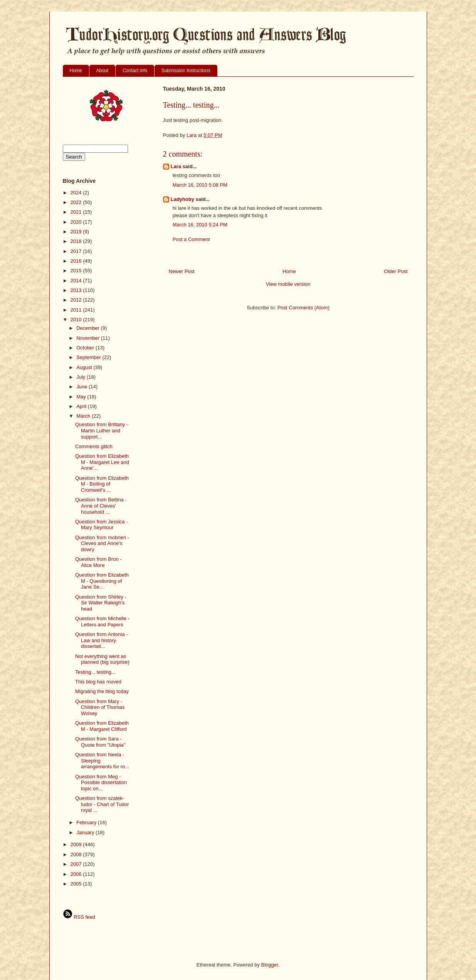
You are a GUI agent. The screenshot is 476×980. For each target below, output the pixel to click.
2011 (77, 310)
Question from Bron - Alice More (98, 562)
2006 (77, 874)
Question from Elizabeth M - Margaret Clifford (102, 726)
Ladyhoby (182, 199)
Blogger (269, 965)
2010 (77, 320)
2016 (77, 261)
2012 (77, 300)
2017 (77, 251)
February (87, 822)
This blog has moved (98, 682)
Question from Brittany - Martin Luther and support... (102, 430)
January (86, 832)
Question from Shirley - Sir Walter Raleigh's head (101, 603)
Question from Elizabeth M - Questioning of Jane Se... (102, 581)
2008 (77, 854)
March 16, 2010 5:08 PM (200, 185)
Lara (176, 166)
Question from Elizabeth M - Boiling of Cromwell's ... (102, 484)
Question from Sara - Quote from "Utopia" (100, 742)
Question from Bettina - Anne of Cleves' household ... (101, 506)
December (89, 328)
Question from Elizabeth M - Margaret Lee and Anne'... (102, 462)
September (89, 357)
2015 (77, 271)
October (86, 348)
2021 (77, 212)
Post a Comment (191, 239)
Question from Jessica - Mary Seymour (102, 525)
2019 (77, 232)
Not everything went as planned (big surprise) (102, 659)
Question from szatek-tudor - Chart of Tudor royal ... (102, 804)
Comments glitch (94, 446)
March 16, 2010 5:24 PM (200, 225)
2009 (77, 844)
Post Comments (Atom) (304, 308)
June (82, 387)
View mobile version (288, 284)
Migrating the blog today (102, 691)
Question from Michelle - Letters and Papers (102, 622)
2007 (77, 864)
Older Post (396, 271)
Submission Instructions (186, 71)
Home (76, 71)
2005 (77, 884)
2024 (77, 193)
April (82, 406)
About (102, 71)
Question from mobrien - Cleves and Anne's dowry (102, 543)
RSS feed (79, 917)
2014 (77, 281)
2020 (77, 222)
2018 (77, 241)
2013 (77, 290)
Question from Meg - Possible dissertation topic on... (101, 783)
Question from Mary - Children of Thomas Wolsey (100, 707)
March (84, 416)
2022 (77, 202)
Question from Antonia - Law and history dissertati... (102, 640)
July (82, 377)
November (89, 338)
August (85, 367)
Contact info (135, 71)
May (82, 397)
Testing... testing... (95, 672)
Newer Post (182, 271)
